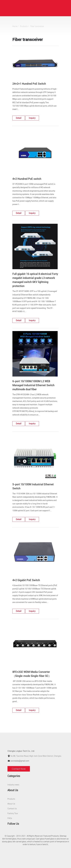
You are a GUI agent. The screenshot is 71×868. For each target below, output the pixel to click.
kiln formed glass (9, 839)
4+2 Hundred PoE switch (27, 179)
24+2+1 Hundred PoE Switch (29, 84)
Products (24, 26)
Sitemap (63, 836)
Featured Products (51, 836)
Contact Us (12, 809)
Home (15, 26)
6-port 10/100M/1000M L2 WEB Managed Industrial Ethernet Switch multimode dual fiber (33, 385)
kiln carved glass (19, 842)
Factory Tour (13, 813)
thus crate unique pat (26, 839)
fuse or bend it (42, 844)
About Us (11, 804)
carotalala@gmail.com (20, 761)
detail (19, 118)
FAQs (10, 818)
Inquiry (32, 118)
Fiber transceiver (37, 26)
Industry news (13, 785)
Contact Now (19, 769)
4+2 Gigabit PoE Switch (26, 580)
